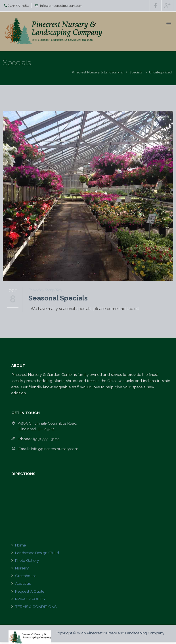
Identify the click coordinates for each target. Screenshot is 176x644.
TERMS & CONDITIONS (36, 607)
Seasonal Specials (58, 298)
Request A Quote (30, 591)
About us (23, 583)
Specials (136, 72)
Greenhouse (26, 576)
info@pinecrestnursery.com (61, 6)
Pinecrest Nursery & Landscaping (98, 72)
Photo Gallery (27, 560)
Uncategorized (160, 72)
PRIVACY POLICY (30, 599)
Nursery (22, 568)
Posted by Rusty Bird (44, 290)
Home (20, 545)
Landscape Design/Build (37, 553)
